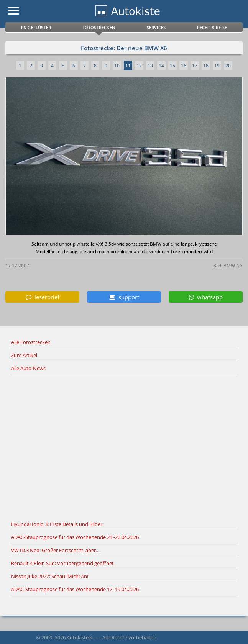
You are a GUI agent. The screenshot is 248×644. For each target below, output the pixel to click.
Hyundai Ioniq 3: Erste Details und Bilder (57, 524)
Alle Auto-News (28, 368)
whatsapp (206, 297)
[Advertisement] (124, 446)
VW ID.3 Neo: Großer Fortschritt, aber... (55, 550)
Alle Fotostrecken (31, 342)
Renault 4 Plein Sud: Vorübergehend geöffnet (62, 563)
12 (139, 66)
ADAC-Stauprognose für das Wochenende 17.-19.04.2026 (75, 589)
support (124, 297)
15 (172, 66)
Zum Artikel (24, 355)
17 (195, 66)
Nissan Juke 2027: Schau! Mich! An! (50, 576)
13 (150, 66)
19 (217, 66)
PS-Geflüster (36, 27)
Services (156, 27)
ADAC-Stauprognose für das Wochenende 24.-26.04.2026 (75, 537)
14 (161, 66)
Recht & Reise (212, 27)
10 (117, 66)
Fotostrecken (99, 27)
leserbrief (43, 297)
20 (228, 66)
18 (206, 66)
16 (184, 66)
